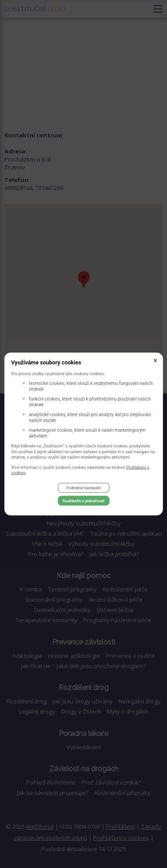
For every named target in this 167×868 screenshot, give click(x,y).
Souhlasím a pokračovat (83, 501)
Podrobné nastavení (83, 488)
